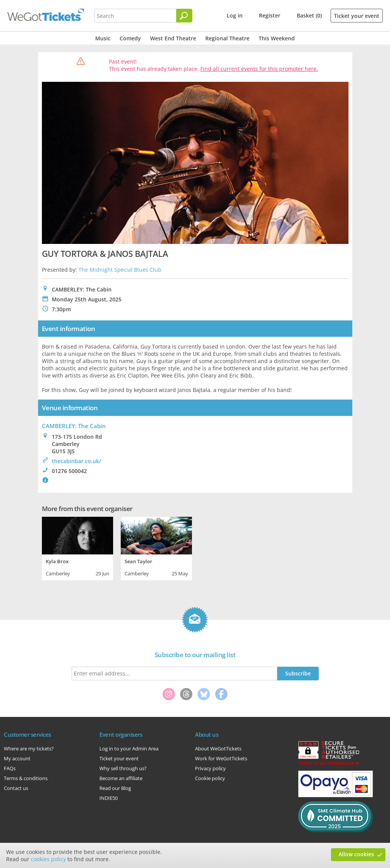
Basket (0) (309, 15)
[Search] (184, 16)
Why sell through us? (123, 768)
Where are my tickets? (29, 749)
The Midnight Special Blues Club (120, 270)
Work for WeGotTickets (221, 758)
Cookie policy (210, 778)
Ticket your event (357, 16)
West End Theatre (173, 38)
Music (103, 38)
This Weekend (277, 38)
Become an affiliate (121, 778)
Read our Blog (115, 788)
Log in (235, 15)
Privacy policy (210, 768)
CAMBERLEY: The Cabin (74, 426)
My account (17, 758)
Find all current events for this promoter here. (259, 69)
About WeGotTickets (218, 749)
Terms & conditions (26, 778)
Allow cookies (356, 854)
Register (270, 15)
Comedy (130, 38)
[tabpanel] (78, 548)
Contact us (16, 788)
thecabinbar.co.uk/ (76, 461)
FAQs (10, 768)
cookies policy (48, 859)
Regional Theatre (227, 38)
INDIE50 (109, 798)
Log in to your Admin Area (129, 749)
